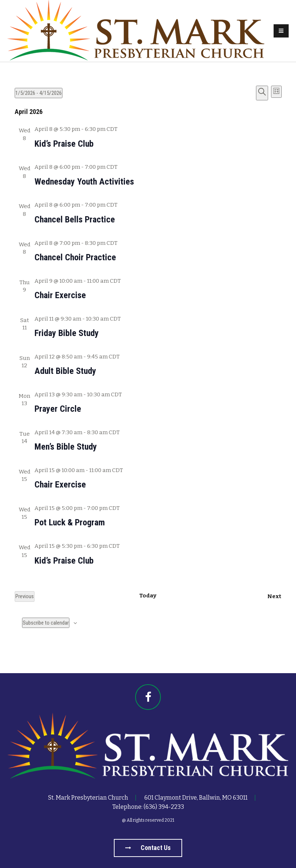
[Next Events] (274, 596)
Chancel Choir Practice (75, 257)
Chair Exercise (60, 295)
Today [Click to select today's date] (148, 596)
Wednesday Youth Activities (84, 182)
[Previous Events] (25, 596)
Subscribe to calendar (46, 623)
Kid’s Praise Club (64, 144)
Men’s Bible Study (66, 447)
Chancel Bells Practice (75, 219)
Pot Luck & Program (70, 522)
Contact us (148, 848)
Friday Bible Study (67, 333)
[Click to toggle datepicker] (39, 93)
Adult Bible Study (65, 371)
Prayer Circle (58, 409)
